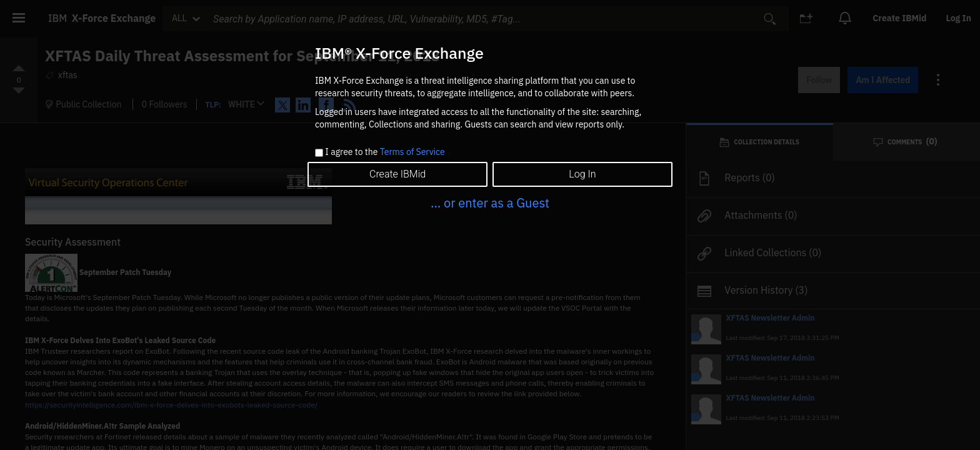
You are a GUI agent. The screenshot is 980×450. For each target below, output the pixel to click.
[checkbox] (319, 153)
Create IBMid (397, 174)
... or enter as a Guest (490, 203)
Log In (582, 174)
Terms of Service (412, 152)
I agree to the (385, 152)
